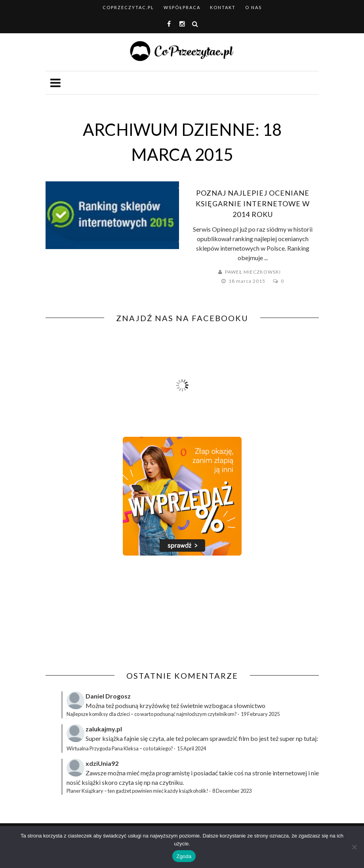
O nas (253, 7)
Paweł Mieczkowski (253, 272)
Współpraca (182, 7)
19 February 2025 (260, 714)
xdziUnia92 (102, 763)
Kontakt (223, 7)
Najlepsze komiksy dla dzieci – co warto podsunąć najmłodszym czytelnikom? (152, 714)
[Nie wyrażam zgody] (354, 847)
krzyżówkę (154, 705)
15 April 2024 (192, 748)
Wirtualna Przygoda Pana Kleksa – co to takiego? (120, 748)
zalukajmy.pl (104, 729)
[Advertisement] (112, 613)
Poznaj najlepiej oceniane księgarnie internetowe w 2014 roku (253, 204)
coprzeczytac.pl (128, 7)
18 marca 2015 (248, 281)
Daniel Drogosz (108, 696)
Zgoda (184, 856)
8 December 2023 (232, 791)
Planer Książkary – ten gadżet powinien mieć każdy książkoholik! (137, 791)
